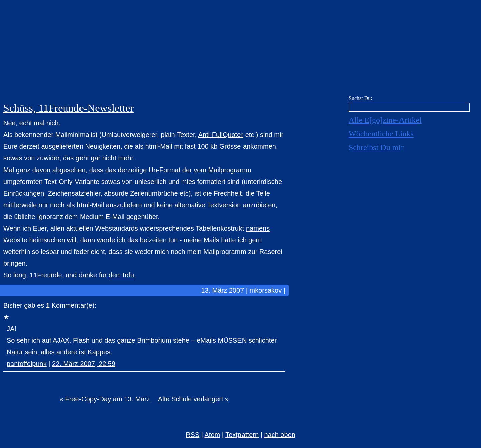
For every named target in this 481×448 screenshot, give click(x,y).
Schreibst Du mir (376, 147)
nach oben (279, 435)
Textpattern (242, 435)
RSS (193, 435)
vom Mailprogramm (222, 170)
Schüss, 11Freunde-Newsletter (68, 108)
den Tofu (121, 275)
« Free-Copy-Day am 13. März (105, 399)
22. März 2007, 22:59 (84, 364)
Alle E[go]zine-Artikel (385, 120)
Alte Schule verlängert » (193, 399)
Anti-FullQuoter (221, 135)
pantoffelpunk (27, 364)
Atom (213, 435)
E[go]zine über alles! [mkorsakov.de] (240, 49)
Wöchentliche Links (381, 134)
